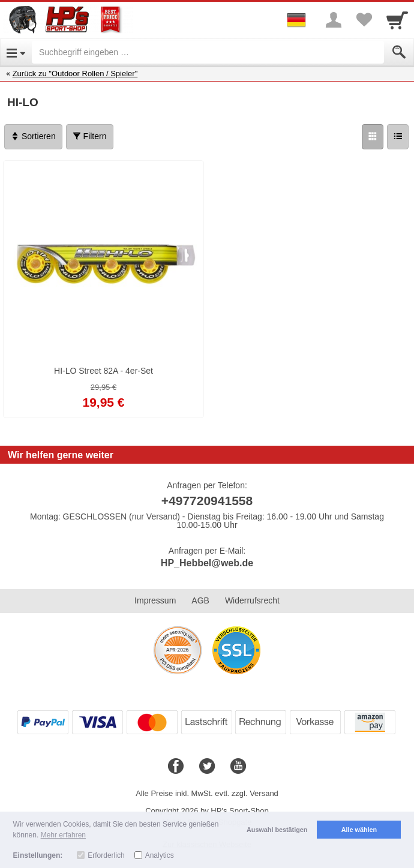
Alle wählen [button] (359, 830)
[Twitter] (207, 767)
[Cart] (397, 20)
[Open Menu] (16, 52)
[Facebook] (176, 767)
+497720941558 (207, 501)
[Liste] (398, 137)
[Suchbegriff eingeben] (208, 52)
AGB (200, 600)
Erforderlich (106, 855)
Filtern (90, 136)
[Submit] (399, 52)
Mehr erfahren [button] (63, 835)
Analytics (160, 855)
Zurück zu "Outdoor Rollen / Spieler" (75, 73)
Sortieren (33, 136)
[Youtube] (238, 767)
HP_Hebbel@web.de (207, 563)
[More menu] (334, 20)
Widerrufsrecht (252, 600)
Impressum (155, 600)
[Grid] (373, 137)
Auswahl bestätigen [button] (277, 830)
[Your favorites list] (364, 20)
